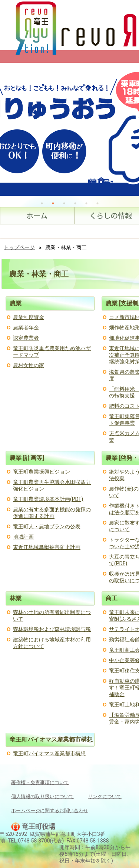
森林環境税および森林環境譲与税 (52, 629)
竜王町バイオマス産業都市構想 (49, 753)
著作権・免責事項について (40, 782)
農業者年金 (26, 328)
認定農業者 (26, 338)
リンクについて (105, 796)
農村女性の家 (29, 365)
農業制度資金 (29, 317)
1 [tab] (42, 203)
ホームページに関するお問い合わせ (50, 811)
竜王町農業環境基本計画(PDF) (48, 499)
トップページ (19, 247)
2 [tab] (53, 203)
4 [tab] (75, 203)
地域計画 (23, 537)
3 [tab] (64, 203)
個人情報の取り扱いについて (42, 796)
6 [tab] (97, 203)
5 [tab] (86, 203)
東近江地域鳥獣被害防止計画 (47, 547)
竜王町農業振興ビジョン (42, 472)
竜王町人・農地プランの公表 (47, 526)
